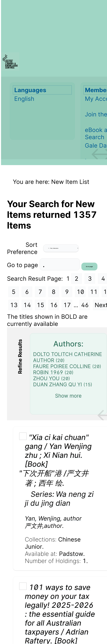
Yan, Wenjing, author (53, 518)
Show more (68, 396)
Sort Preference (22, 248)
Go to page (23, 265)
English (24, 99)
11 (94, 292)
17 (67, 305)
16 (54, 305)
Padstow (71, 554)
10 (80, 292)
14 (27, 305)
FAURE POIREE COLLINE (62, 366)
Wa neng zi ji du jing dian (59, 498)
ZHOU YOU (46, 378)
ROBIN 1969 (48, 372)
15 (40, 305)
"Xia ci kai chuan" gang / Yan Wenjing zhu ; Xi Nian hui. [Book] (58, 451)
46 (85, 305)
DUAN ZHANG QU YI (58, 384)
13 (14, 305)
